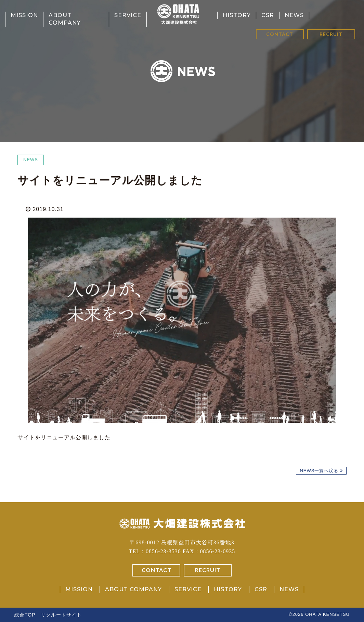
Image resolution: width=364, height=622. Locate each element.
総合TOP (25, 615)
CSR (268, 15)
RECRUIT (331, 34)
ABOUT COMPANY (133, 589)
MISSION (24, 15)
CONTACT (280, 34)
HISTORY (237, 15)
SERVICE (128, 15)
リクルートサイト (61, 615)
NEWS (294, 15)
